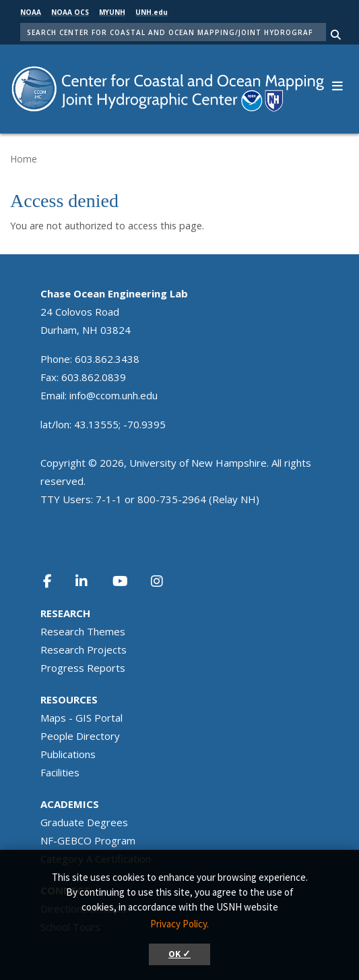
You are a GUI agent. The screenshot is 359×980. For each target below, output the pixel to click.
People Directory (80, 736)
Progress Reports (83, 668)
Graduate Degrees (84, 822)
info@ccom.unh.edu (113, 395)
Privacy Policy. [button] (179, 924)
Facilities (60, 772)
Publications (68, 754)
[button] (337, 84)
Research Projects (84, 650)
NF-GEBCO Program (88, 840)
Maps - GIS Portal (81, 718)
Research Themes (83, 631)
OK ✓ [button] (179, 954)
